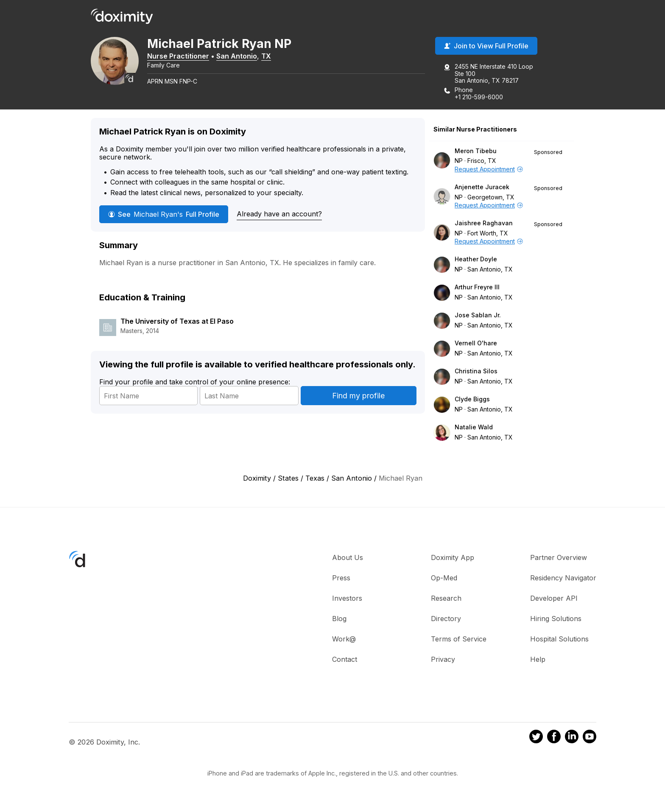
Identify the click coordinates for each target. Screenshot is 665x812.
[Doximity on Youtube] (590, 738)
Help (538, 660)
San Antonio (240, 56)
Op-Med (444, 578)
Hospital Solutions (559, 639)
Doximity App (453, 558)
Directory (446, 619)
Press (341, 578)
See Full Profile (164, 215)
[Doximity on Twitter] (536, 738)
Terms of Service (459, 639)
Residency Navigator (563, 578)
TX (269, 56)
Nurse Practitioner (181, 56)
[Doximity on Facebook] (554, 738)
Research (446, 599)
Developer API (554, 599)
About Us (348, 558)
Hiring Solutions (556, 619)
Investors (347, 599)
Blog (339, 619)
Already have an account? (279, 214)
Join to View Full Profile (486, 46)
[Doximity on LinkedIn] (572, 738)
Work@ (344, 639)
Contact (345, 660)
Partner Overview (559, 558)
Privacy (443, 660)
